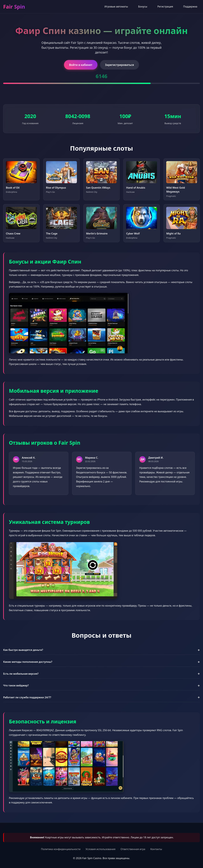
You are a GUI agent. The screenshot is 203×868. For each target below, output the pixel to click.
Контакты (156, 849)
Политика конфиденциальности (61, 849)
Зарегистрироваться (119, 65)
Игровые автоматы (116, 7)
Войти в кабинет (81, 65)
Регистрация (165, 7)
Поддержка (190, 7)
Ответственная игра (133, 849)
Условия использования (101, 849)
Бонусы (143, 7)
